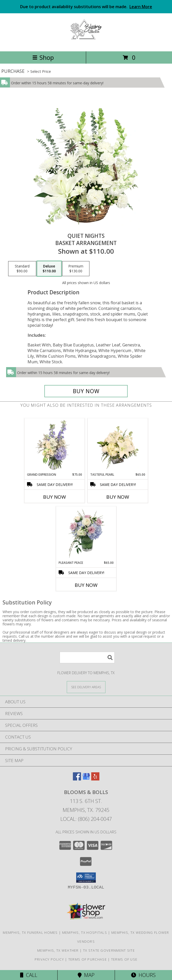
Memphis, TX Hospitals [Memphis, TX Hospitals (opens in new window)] (85, 932)
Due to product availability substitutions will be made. (86, 7)
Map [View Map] (86, 975)
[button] (86, 878)
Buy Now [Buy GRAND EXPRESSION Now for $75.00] (55, 497)
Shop (43, 57)
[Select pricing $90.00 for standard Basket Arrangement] (22, 269)
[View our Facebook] (77, 779)
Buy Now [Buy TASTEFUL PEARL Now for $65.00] (118, 497)
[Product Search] (87, 657)
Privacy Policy (49, 959)
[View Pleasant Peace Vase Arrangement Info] (86, 533)
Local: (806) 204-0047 (86, 819)
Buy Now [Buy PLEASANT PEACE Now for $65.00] (86, 585)
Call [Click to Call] (29, 975)
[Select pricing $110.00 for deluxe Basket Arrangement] (49, 269)
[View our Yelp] (95, 779)
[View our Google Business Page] (86, 779)
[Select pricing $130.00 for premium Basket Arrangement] (76, 269)
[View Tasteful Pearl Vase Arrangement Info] (118, 445)
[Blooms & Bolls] (86, 44)
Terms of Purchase (88, 959)
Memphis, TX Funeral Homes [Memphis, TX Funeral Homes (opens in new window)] (30, 932)
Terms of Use (124, 959)
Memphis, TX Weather (58, 950)
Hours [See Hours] (143, 975)
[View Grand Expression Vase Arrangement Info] (54, 445)
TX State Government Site (109, 950)
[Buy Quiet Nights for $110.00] (86, 391)
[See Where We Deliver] (86, 687)
